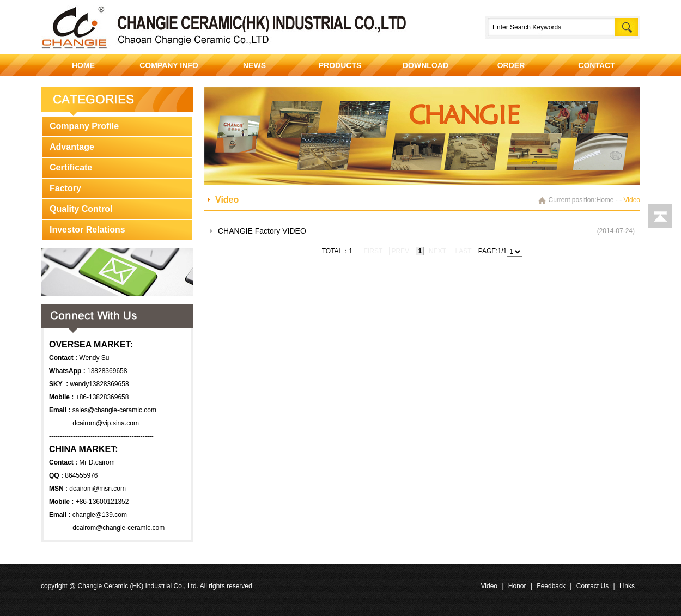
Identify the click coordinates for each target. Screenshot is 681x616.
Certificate (71, 167)
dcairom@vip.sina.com (106, 423)
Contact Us (592, 586)
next (437, 251)
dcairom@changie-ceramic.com (118, 528)
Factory (65, 188)
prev (400, 251)
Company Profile (84, 126)
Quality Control (81, 209)
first (374, 251)
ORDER (511, 65)
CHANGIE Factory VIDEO (262, 231)
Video (489, 586)
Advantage (72, 147)
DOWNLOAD (425, 65)
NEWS (254, 65)
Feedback (551, 586)
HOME (83, 65)
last (463, 251)
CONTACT (596, 65)
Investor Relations (87, 230)
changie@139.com (100, 515)
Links (627, 586)
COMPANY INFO (169, 65)
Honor (517, 586)
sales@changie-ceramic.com (114, 410)
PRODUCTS (340, 65)
